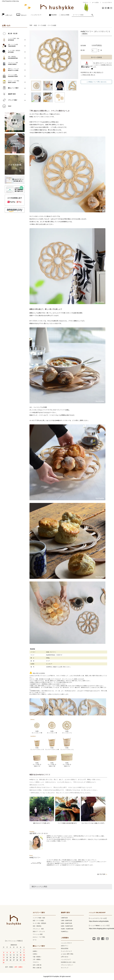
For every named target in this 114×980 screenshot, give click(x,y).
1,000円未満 (64, 918)
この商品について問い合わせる (96, 82)
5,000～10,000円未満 (67, 926)
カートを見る (95, 2)
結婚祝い (35, 951)
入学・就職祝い (37, 959)
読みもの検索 (65, 15)
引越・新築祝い (37, 957)
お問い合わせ (65, 957)
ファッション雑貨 (38, 934)
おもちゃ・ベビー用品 (39, 937)
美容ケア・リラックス (39, 932)
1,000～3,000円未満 (66, 921)
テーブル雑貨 (52, 25)
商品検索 (54, 15)
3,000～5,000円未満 (66, 923)
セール (35, 940)
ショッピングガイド (107, 2)
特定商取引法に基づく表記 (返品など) (92, 72)
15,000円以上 (65, 932)
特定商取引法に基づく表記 (68, 962)
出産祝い (35, 954)
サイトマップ (65, 968)
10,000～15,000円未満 (67, 929)
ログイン (103, 63)
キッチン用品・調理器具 (39, 923)
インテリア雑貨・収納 (39, 918)
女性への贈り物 (37, 965)
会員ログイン (65, 946)
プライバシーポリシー (67, 965)
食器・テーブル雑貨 (40, 25)
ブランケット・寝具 (38, 929)
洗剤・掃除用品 (37, 926)
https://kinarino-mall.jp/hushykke (99, 921)
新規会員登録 (65, 948)
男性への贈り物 (37, 968)
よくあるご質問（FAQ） (68, 954)
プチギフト (36, 962)
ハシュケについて (36, 15)
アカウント (86, 2)
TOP (31, 25)
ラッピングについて (66, 951)
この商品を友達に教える (88, 75)
